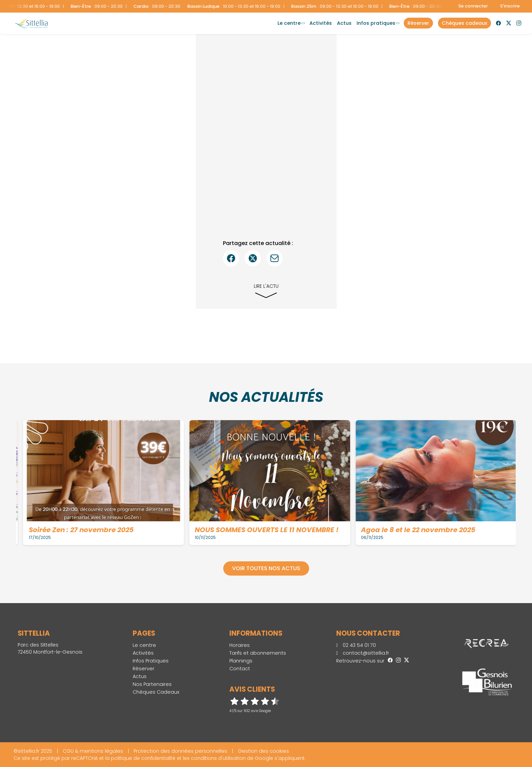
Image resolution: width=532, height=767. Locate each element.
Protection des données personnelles (180, 751)
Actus (344, 23)
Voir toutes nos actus (266, 568)
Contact (240, 669)
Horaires (240, 645)
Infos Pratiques (376, 23)
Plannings (241, 661)
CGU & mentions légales (93, 751)
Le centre (289, 23)
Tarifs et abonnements (258, 653)
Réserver (144, 669)
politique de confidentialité (143, 758)
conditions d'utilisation (218, 758)
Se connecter (473, 6)
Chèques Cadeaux (156, 692)
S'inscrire (510, 6)
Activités (321, 23)
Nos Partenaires (152, 684)
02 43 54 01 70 (356, 645)
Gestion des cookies (263, 751)
